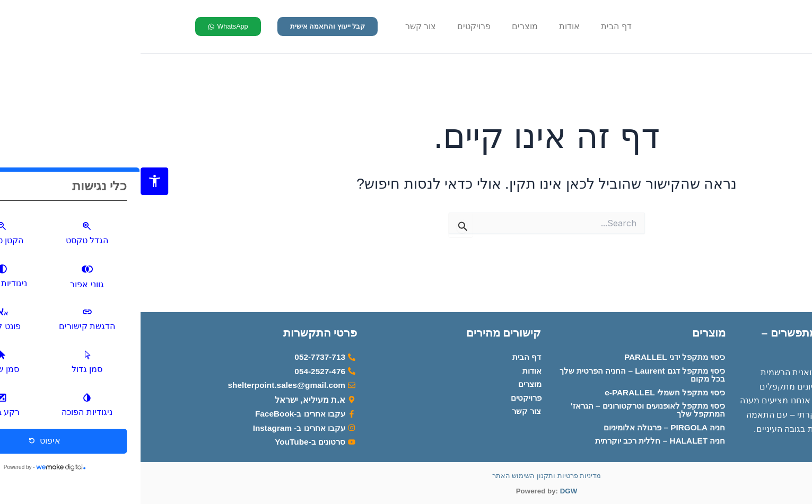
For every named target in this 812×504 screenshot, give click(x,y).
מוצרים (384, 26)
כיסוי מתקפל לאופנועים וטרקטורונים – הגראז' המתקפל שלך (502, 408)
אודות (429, 26)
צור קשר (280, 26)
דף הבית (475, 26)
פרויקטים (333, 26)
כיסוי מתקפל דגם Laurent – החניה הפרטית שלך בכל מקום (505, 372)
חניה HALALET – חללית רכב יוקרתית (516, 440)
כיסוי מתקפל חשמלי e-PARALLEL (521, 390)
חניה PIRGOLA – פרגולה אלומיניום (520, 426)
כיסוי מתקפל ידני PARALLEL (531, 353)
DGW (428, 491)
